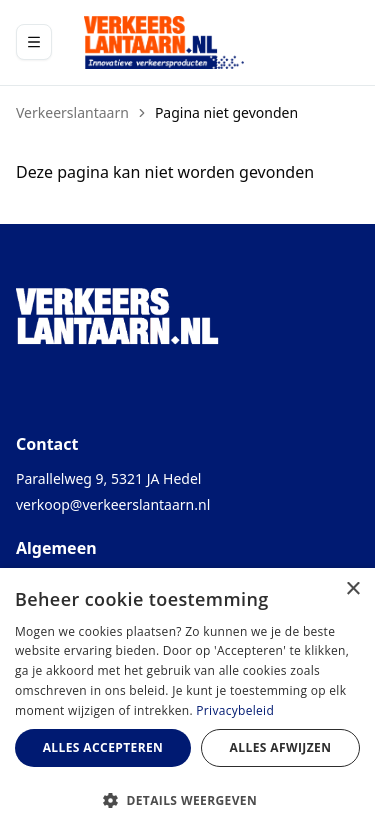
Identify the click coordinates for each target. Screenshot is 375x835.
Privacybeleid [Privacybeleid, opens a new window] (235, 710)
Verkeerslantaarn (72, 113)
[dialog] (187, 701)
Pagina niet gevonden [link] (226, 113)
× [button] (352, 589)
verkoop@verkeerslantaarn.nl (113, 504)
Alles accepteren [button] (103, 747)
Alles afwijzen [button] (281, 747)
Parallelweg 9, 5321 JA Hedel (108, 478)
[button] (187, 800)
